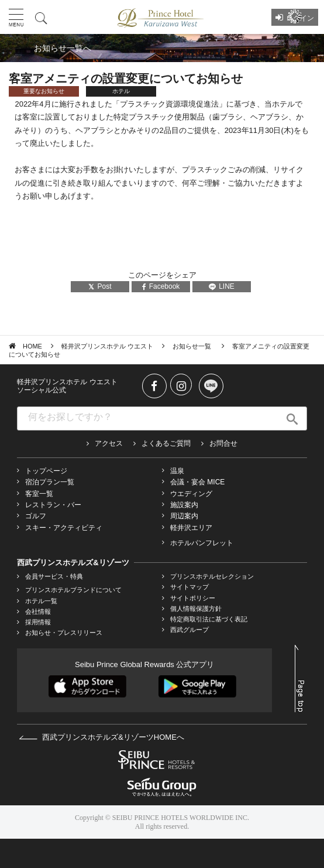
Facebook (161, 286)
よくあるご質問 (166, 443)
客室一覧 (39, 494)
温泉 (177, 471)
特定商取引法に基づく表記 (209, 619)
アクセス (109, 443)
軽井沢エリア (191, 528)
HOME (32, 346)
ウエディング (191, 494)
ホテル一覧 (41, 601)
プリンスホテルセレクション (212, 576)
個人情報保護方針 (196, 609)
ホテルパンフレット (202, 543)
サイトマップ (189, 587)
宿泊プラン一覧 (50, 482)
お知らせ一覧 (193, 346)
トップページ (46, 471)
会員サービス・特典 (54, 576)
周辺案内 (184, 516)
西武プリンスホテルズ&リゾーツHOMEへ (101, 737)
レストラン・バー (53, 505)
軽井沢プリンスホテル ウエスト (107, 346)
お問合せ (223, 443)
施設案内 (184, 505)
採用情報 (38, 622)
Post (100, 286)
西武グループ (189, 630)
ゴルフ (36, 516)
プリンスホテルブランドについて (73, 590)
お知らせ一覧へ (63, 48)
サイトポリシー (193, 598)
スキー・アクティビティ (64, 528)
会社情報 (38, 611)
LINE (222, 286)
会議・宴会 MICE (197, 482)
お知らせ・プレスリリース (64, 633)
